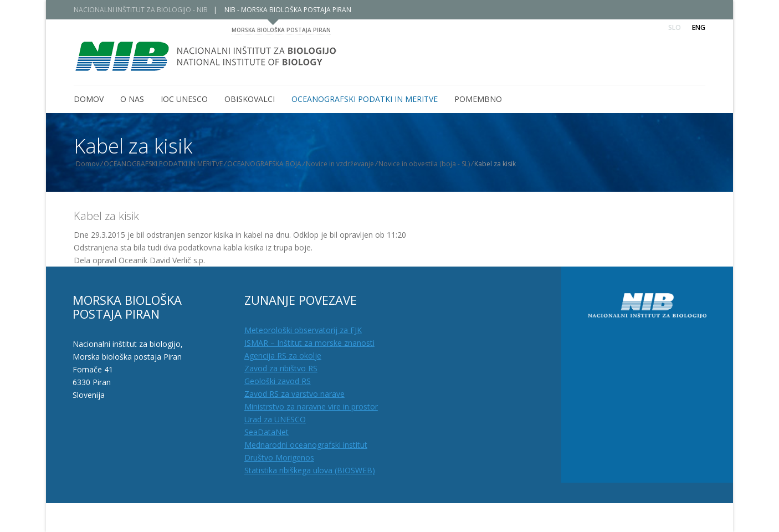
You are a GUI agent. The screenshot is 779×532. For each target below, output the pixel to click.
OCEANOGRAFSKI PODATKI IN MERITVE (171, 164)
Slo (675, 27)
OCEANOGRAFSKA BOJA (272, 164)
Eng (699, 27)
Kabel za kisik (106, 216)
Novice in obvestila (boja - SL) (432, 164)
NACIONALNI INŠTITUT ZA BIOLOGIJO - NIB (148, 10)
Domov (95, 164)
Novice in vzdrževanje (348, 164)
